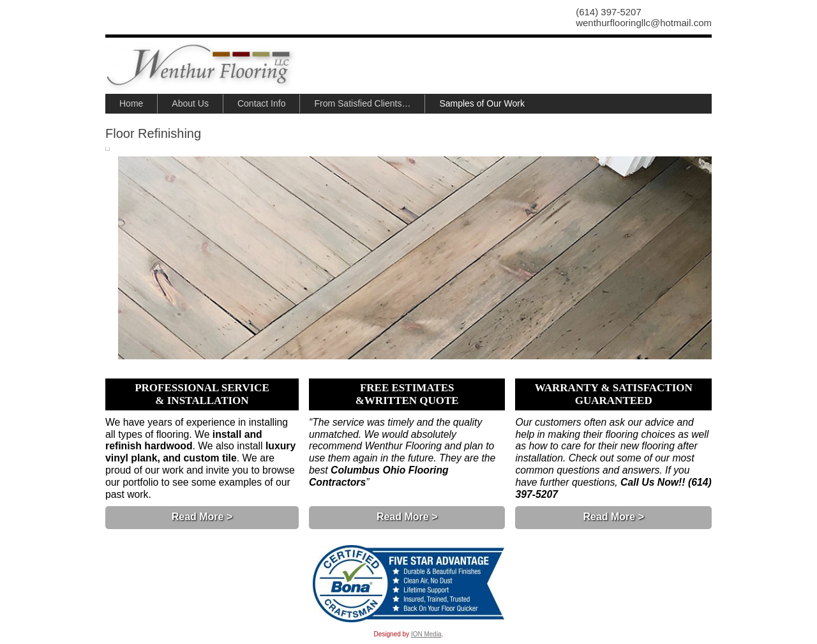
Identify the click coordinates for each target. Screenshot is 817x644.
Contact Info (262, 103)
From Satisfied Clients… (362, 103)
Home (131, 103)
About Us (190, 103)
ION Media (426, 634)
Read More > (202, 517)
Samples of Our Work (482, 103)
